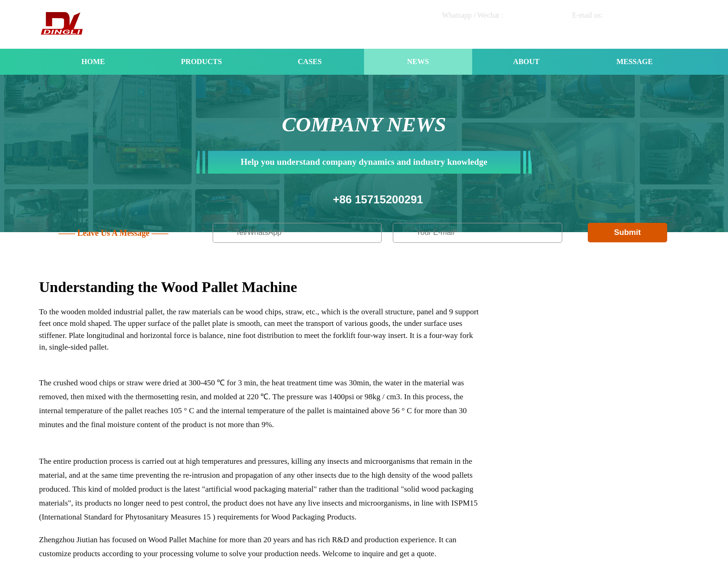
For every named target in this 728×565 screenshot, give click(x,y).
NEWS (418, 62)
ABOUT (526, 62)
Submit (627, 232)
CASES (310, 62)
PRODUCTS (201, 62)
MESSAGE (635, 62)
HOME (93, 62)
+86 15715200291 (378, 199)
